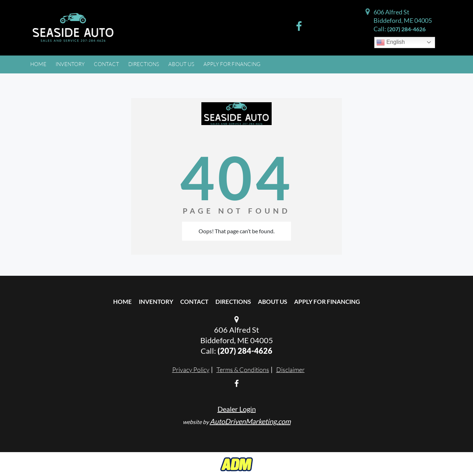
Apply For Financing (327, 302)
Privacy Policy (191, 370)
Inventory (156, 302)
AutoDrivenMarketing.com (250, 421)
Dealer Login (237, 409)
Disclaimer (290, 370)
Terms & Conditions (243, 370)
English (391, 43)
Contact (194, 302)
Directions (233, 302)
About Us (273, 302)
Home (122, 302)
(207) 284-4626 (406, 29)
